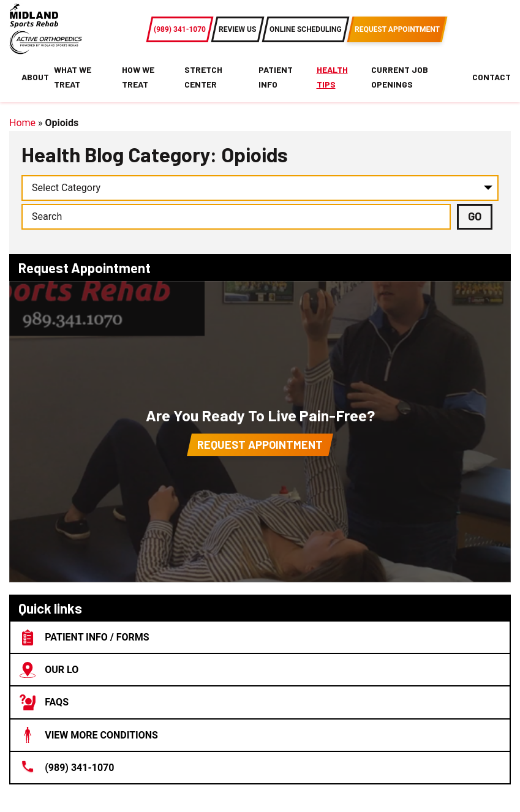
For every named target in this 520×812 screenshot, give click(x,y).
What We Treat (73, 77)
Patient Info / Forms (85, 637)
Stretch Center (203, 77)
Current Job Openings (400, 77)
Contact (492, 77)
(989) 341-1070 (67, 767)
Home (22, 123)
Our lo (49, 670)
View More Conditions (89, 735)
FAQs (44, 702)
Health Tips (332, 77)
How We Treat (138, 77)
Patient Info (276, 77)
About (35, 77)
